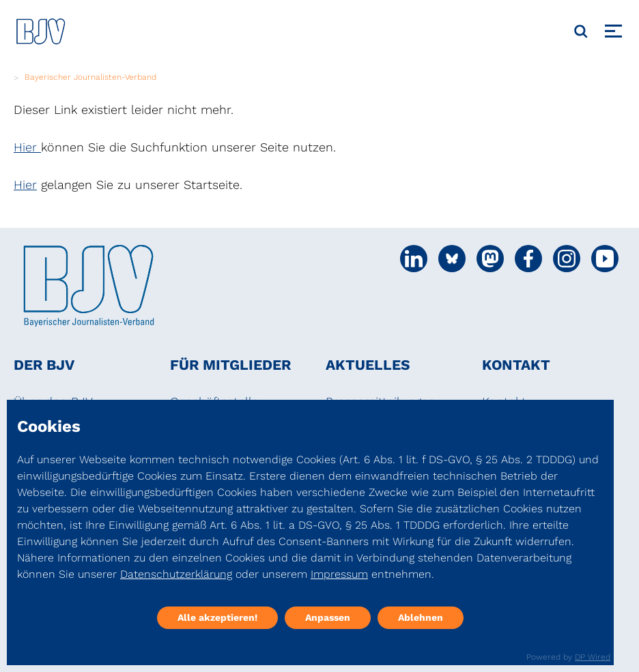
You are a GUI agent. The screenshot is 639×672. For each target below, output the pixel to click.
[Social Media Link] (414, 259)
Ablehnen (421, 617)
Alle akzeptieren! (217, 617)
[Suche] (581, 31)
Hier (27, 147)
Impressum (339, 574)
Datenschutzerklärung (176, 574)
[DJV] (41, 31)
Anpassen (328, 617)
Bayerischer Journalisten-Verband (90, 77)
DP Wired (593, 657)
